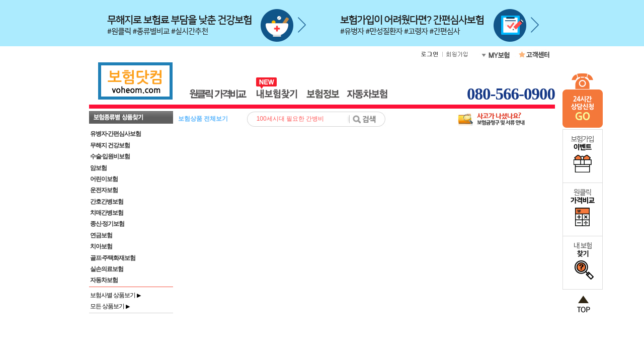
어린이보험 (104, 179)
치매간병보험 (107, 213)
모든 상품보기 (110, 306)
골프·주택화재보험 (113, 258)
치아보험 (101, 246)
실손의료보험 (107, 269)
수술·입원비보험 (110, 156)
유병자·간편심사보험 (115, 134)
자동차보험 (104, 280)
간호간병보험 (107, 202)
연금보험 (101, 235)
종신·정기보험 (107, 224)
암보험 (98, 168)
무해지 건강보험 (110, 145)
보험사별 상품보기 (115, 295)
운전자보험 (104, 190)
